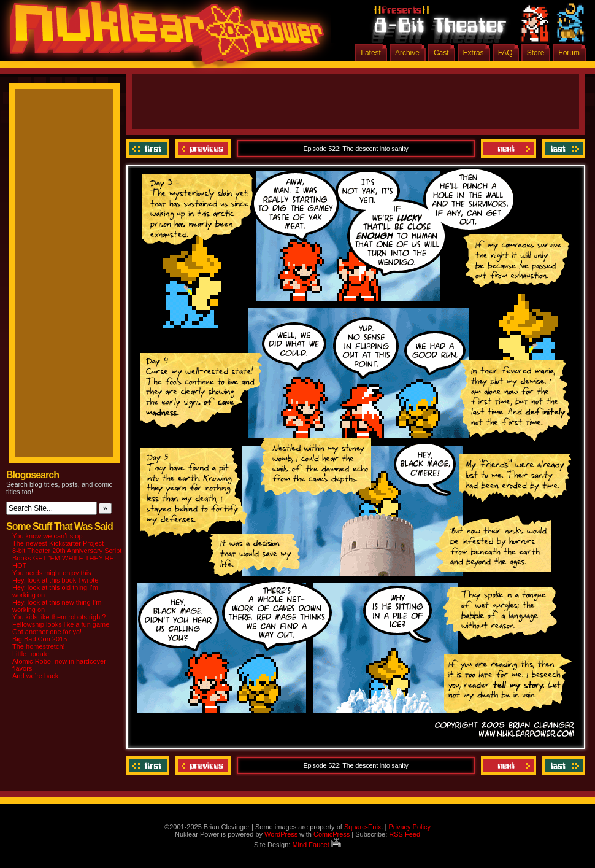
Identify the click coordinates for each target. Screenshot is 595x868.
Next (509, 149)
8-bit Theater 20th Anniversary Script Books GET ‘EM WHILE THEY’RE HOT (67, 558)
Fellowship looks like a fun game (61, 624)
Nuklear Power (163, 37)
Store (536, 53)
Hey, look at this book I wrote (55, 580)
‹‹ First (149, 149)
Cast (441, 53)
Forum (569, 53)
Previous (203, 149)
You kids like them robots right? (59, 617)
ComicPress (332, 834)
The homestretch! (39, 646)
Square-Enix (363, 827)
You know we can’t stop (48, 536)
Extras (474, 53)
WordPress (281, 834)
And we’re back (35, 676)
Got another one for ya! (47, 632)
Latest (371, 53)
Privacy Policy (409, 827)
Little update (31, 654)
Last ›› (562, 149)
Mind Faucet (317, 845)
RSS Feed (405, 834)
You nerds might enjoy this (52, 573)
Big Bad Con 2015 (40, 639)
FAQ (505, 53)
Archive (407, 53)
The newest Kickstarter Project (58, 543)
